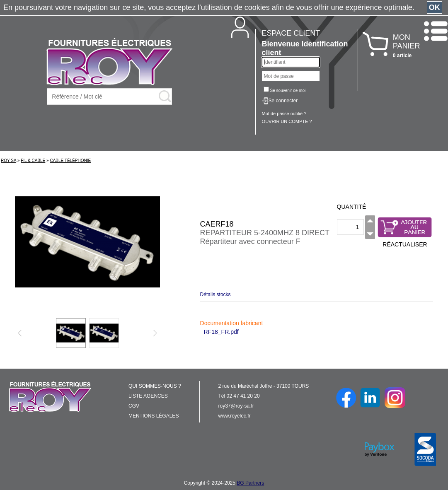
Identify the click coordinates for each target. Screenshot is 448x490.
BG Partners (250, 483)
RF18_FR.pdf (221, 332)
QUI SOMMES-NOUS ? (155, 386)
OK (435, 7)
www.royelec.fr (235, 416)
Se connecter (283, 101)
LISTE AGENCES (148, 396)
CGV (134, 406)
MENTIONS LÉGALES (154, 416)
